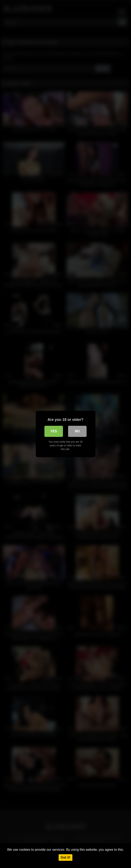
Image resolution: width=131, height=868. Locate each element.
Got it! (65, 857)
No (77, 431)
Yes (54, 431)
